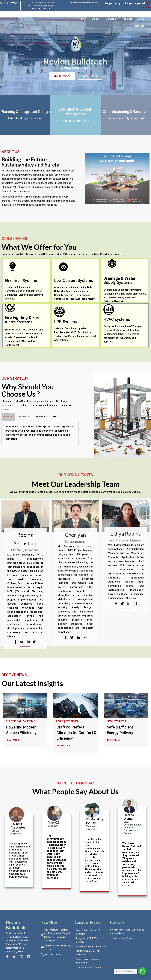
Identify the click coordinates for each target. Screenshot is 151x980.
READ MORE (13, 740)
